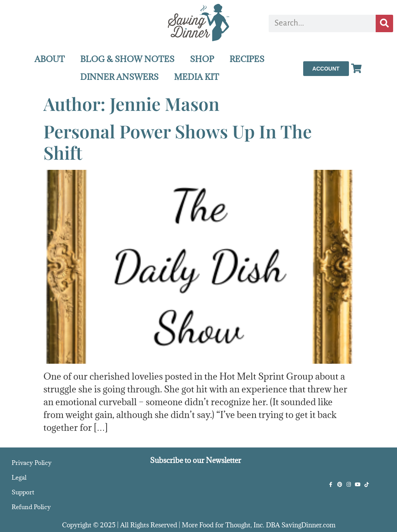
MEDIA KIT (197, 77)
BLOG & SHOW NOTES (127, 59)
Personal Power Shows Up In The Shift (178, 142)
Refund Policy (31, 507)
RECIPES (247, 59)
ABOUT (50, 59)
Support (23, 492)
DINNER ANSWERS (119, 77)
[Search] (384, 23)
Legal (19, 477)
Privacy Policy (32, 463)
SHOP (202, 59)
